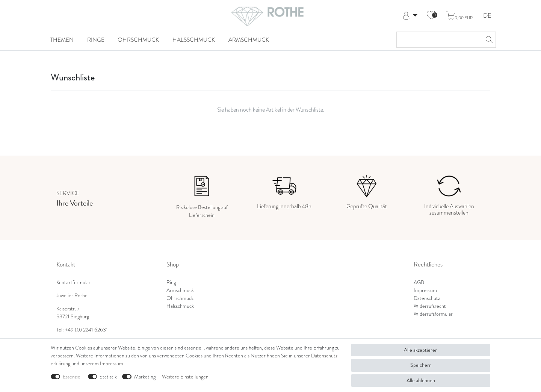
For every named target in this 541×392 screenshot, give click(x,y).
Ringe (96, 40)
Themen (62, 40)
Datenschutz (427, 298)
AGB (419, 282)
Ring (171, 282)
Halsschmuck (194, 40)
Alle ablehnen (421, 381)
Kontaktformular (73, 282)
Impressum (425, 290)
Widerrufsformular (433, 314)
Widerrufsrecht (430, 306)
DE (487, 16)
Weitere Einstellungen (185, 377)
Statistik (108, 377)
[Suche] (488, 40)
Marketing (145, 377)
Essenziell (73, 377)
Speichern (421, 365)
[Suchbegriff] (439, 40)
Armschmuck (249, 40)
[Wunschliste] (431, 16)
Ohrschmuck (138, 40)
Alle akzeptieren (421, 350)
